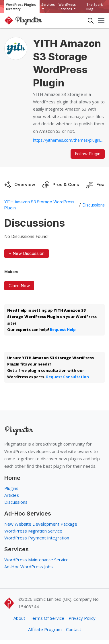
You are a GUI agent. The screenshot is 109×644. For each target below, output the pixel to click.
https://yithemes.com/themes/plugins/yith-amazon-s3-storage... (69, 140)
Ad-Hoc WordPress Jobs (29, 567)
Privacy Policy (82, 618)
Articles (12, 495)
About (19, 618)
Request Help (63, 329)
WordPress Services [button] (67, 7)
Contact (74, 629)
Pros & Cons (66, 184)
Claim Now (19, 286)
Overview (25, 184)
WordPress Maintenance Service (36, 560)
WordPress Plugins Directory (21, 7)
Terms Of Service (47, 618)
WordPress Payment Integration (37, 538)
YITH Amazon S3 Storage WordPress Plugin (39, 205)
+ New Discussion (27, 253)
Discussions (94, 205)
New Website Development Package (41, 524)
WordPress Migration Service (33, 531)
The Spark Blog (95, 7)
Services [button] (48, 4)
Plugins (11, 488)
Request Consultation (68, 377)
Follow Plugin (88, 154)
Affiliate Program (45, 629)
